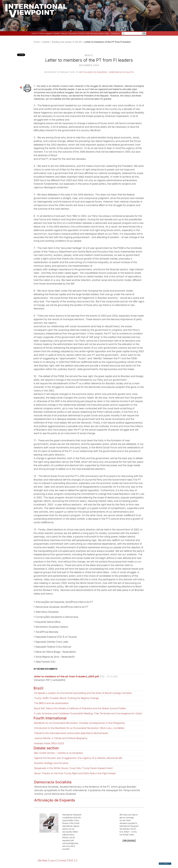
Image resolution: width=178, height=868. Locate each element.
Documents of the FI (77, 33)
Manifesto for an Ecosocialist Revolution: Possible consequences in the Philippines (79, 723)
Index (107, 33)
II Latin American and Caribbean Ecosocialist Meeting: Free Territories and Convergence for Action (88, 713)
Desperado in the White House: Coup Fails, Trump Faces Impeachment (73, 768)
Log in (53, 860)
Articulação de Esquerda (93, 72)
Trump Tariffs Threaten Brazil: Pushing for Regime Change (66, 698)
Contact (62, 860)
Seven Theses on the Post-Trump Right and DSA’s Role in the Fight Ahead (75, 773)
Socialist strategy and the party (51, 763)
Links (88, 33)
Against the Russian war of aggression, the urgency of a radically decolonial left (78, 758)
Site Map (42, 860)
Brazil (38, 688)
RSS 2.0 (73, 860)
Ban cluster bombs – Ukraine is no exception (59, 753)
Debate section (46, 748)
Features (64, 33)
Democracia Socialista (121, 72)
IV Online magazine (45, 33)
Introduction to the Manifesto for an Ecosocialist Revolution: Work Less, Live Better (79, 728)
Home (34, 33)
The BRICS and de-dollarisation (51, 703)
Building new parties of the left (67, 42)
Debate (57, 33)
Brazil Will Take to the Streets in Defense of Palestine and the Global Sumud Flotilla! (80, 708)
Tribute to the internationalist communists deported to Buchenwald (71, 733)
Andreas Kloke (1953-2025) (49, 743)
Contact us (115, 33)
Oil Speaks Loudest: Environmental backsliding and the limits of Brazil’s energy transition (83, 693)
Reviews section (97, 33)
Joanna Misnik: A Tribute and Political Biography (61, 738)
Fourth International (50, 718)
